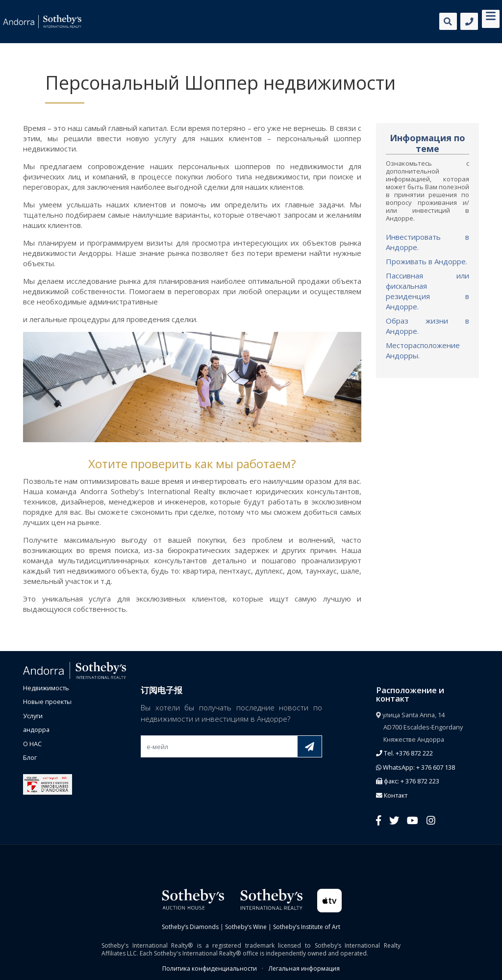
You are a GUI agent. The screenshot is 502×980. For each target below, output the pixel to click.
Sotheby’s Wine (246, 927)
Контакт (392, 795)
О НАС (32, 744)
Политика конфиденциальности (210, 968)
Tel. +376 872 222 (404, 753)
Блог (30, 757)
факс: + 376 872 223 (408, 781)
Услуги (33, 716)
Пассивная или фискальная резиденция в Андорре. (427, 291)
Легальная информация (304, 968)
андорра (36, 729)
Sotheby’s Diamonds (190, 927)
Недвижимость (46, 688)
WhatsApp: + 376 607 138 (415, 767)
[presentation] (215, 780)
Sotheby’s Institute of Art (307, 927)
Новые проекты (47, 702)
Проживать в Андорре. (427, 261)
